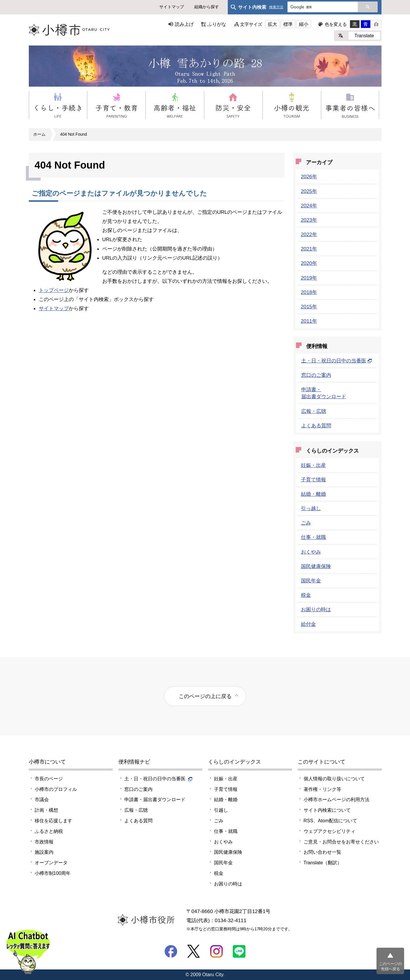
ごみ (306, 523)
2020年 (309, 263)
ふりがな (217, 24)
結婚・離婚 (313, 494)
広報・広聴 (314, 411)
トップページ (54, 290)
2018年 (309, 292)
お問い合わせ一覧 (322, 852)
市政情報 (44, 842)
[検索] (322, 7)
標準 (288, 24)
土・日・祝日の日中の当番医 (337, 361)
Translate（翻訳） (323, 863)
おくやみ (311, 552)
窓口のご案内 (316, 375)
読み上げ (184, 24)
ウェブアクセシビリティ (329, 831)
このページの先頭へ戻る (390, 966)
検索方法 (276, 7)
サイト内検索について (327, 810)
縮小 (304, 24)
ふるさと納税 (49, 831)
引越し (221, 810)
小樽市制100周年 (53, 873)
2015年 (309, 307)
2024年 (309, 206)
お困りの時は (316, 609)
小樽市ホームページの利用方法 (337, 799)
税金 (306, 595)
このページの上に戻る (205, 696)
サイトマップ (172, 7)
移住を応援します (53, 821)
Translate (364, 36)
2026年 (309, 176)
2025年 (309, 191)
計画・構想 (46, 810)
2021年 (309, 249)
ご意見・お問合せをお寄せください (341, 842)
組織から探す (207, 7)
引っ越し (311, 508)
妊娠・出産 (313, 465)
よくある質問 (316, 426)
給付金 (308, 624)
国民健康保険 (316, 566)
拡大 (272, 24)
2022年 (309, 234)
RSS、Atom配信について (330, 821)
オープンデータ (51, 863)
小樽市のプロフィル (56, 789)
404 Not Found (74, 134)
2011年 (309, 321)
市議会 (42, 799)
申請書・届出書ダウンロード (155, 799)
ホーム (39, 134)
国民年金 (311, 581)
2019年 (309, 278)
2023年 (309, 220)
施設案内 (44, 852)
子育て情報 (313, 480)
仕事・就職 (313, 537)
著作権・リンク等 (322, 789)
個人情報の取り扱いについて (334, 779)
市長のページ (49, 779)
